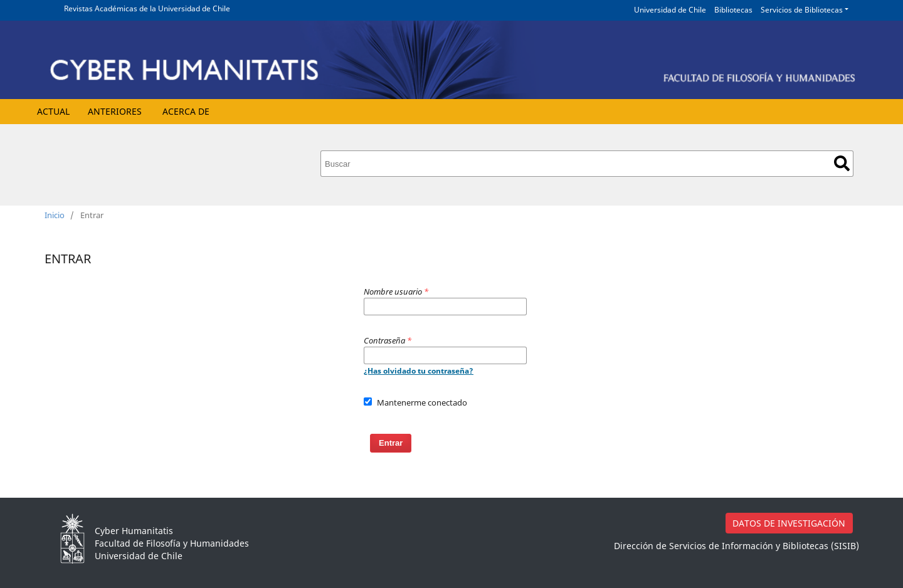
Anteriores (115, 111)
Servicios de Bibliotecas (802, 10)
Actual (53, 111)
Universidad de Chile (670, 10)
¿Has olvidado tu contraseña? (419, 371)
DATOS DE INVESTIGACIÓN (789, 523)
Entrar (391, 443)
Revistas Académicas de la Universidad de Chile (147, 8)
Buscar (842, 163)
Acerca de (186, 111)
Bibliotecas (733, 10)
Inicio (55, 215)
